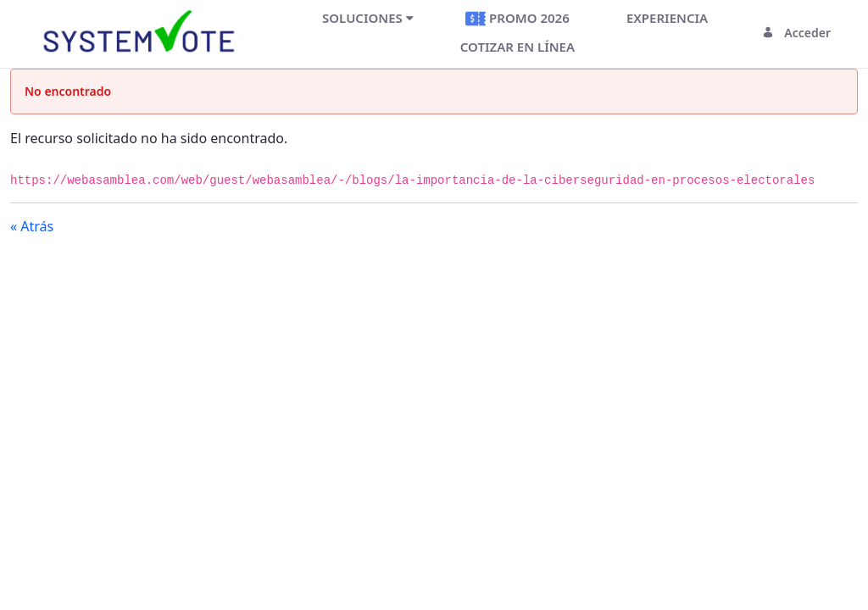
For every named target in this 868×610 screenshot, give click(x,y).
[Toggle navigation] (271, 33)
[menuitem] (368, 18)
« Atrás (32, 226)
